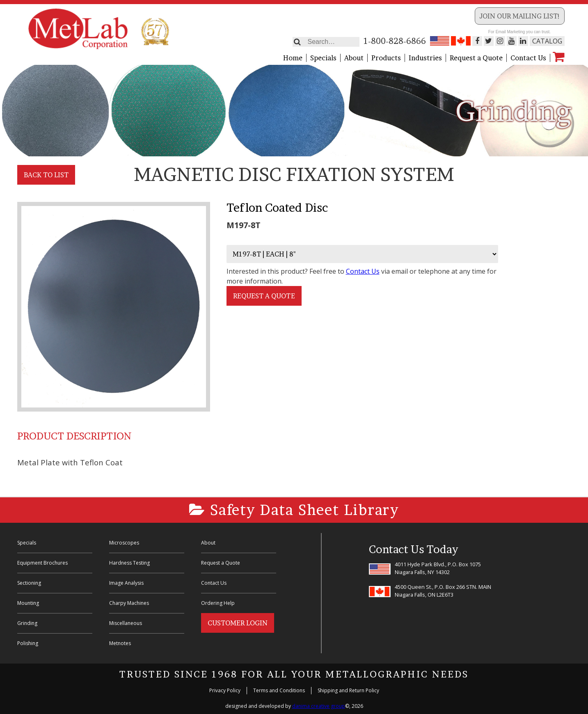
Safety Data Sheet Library (294, 510)
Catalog (547, 41)
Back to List (46, 175)
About (354, 58)
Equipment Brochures (42, 563)
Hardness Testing (129, 563)
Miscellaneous (126, 623)
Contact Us (528, 58)
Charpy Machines (129, 603)
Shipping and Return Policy (348, 690)
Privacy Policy (225, 690)
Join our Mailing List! (520, 16)
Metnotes (120, 643)
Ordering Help (218, 603)
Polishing (28, 643)
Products (386, 58)
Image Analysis (126, 583)
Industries (425, 58)
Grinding (27, 623)
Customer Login (238, 623)
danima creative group (319, 706)
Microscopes (124, 543)
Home (293, 58)
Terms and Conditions (279, 690)
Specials (323, 58)
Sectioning (29, 583)
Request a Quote (476, 58)
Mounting (28, 603)
